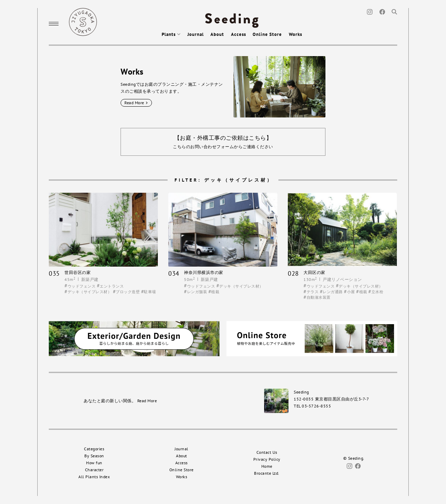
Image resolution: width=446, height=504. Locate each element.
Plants (171, 34)
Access (239, 34)
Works (295, 34)
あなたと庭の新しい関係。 (120, 401)
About (217, 34)
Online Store (267, 34)
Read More (136, 103)
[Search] (394, 11)
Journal (196, 34)
